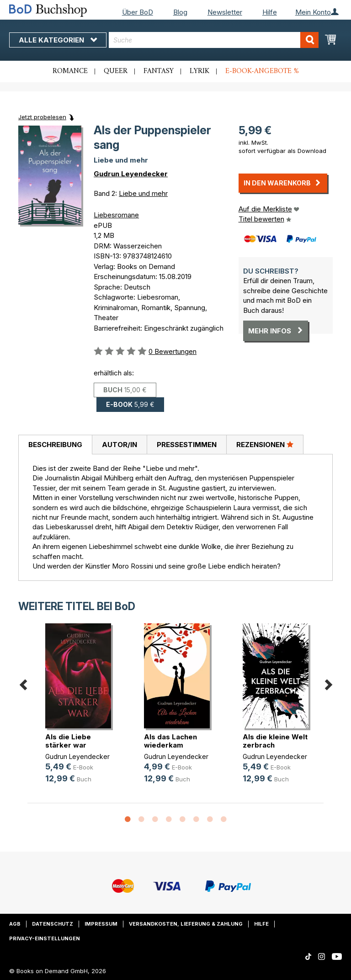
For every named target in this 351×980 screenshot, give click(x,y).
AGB (15, 924)
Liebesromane (116, 215)
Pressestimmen (187, 445)
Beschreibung (55, 445)
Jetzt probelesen (42, 117)
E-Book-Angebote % (262, 71)
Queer (116, 71)
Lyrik (199, 71)
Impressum (101, 924)
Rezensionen (265, 444)
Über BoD (138, 12)
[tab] (55, 445)
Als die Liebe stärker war (68, 741)
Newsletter (225, 12)
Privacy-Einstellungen (45, 938)
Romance (70, 71)
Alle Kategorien (58, 40)
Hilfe (270, 12)
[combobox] (214, 40)
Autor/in (120, 445)
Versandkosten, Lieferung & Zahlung (186, 924)
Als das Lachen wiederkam (170, 741)
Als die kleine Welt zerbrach (275, 741)
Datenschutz (53, 924)
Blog (180, 12)
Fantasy (159, 71)
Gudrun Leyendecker (131, 174)
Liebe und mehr (143, 193)
